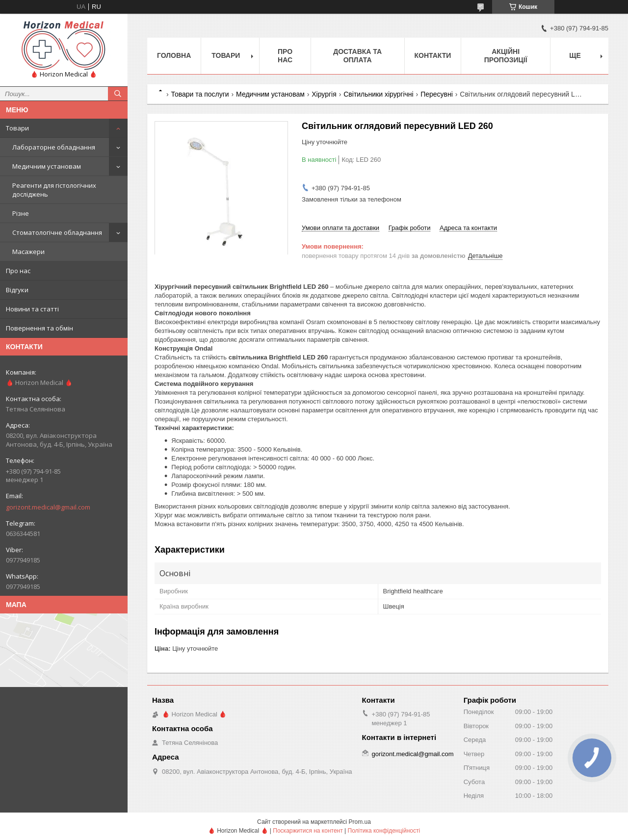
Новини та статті (32, 309)
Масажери (28, 252)
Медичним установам (47, 166)
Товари (17, 128)
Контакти (433, 55)
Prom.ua (360, 822)
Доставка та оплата (357, 56)
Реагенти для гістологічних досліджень (54, 190)
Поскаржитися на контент (308, 831)
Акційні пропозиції (506, 56)
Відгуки (17, 290)
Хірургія (324, 94)
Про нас (18, 271)
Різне (21, 213)
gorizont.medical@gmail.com (48, 507)
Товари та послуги (200, 94)
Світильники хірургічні (378, 94)
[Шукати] (118, 94)
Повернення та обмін (39, 328)
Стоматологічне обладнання (57, 232)
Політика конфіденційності (384, 831)
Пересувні (437, 94)
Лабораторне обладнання (54, 147)
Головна (174, 55)
